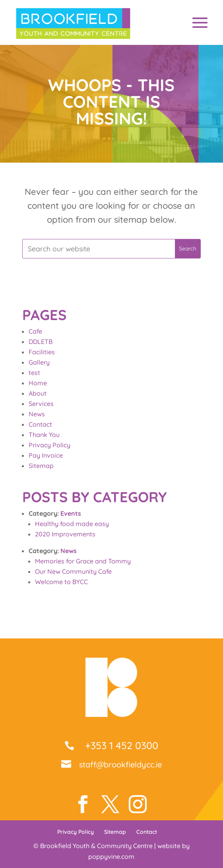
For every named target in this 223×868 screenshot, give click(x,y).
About (38, 393)
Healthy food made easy (72, 524)
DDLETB (41, 342)
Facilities (42, 352)
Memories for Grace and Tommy (83, 561)
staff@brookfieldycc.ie (120, 764)
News (37, 414)
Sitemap (41, 466)
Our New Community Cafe (73, 571)
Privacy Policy (49, 445)
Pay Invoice (46, 455)
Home (38, 383)
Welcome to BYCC (61, 582)
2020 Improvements (65, 534)
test (34, 373)
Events (71, 513)
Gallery (39, 362)
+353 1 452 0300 (120, 745)
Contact (40, 424)
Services (41, 404)
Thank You (44, 435)
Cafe (35, 331)
